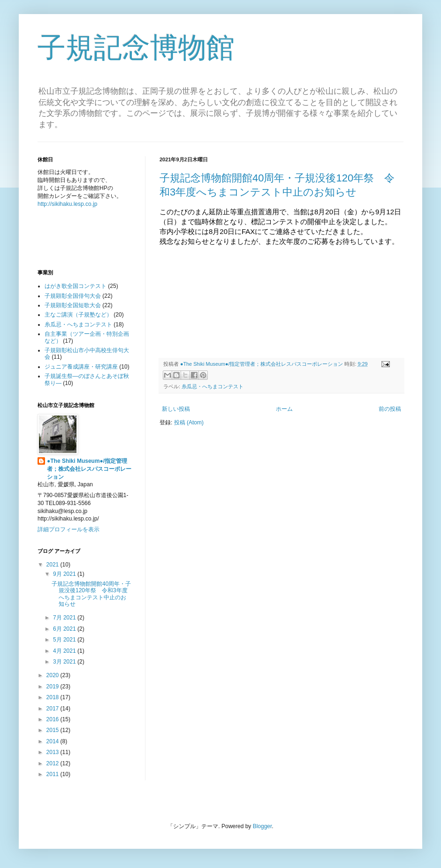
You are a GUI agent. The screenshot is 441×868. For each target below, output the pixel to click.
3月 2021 (65, 662)
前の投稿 (390, 409)
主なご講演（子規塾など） (78, 315)
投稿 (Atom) (189, 423)
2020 (53, 675)
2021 (53, 565)
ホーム (284, 409)
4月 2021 (65, 651)
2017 (53, 709)
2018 (53, 697)
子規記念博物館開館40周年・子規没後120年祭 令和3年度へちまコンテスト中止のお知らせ (91, 594)
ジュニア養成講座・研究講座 (81, 367)
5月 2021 (65, 640)
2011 (53, 774)
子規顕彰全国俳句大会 (73, 296)
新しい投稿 (176, 409)
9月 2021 (65, 574)
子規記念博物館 (136, 48)
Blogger (262, 826)
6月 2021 (65, 629)
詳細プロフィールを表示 (68, 529)
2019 (53, 687)
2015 (53, 730)
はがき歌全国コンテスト (76, 286)
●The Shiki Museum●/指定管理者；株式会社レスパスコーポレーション (89, 469)
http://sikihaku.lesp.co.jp (67, 204)
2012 (53, 763)
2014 (53, 741)
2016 (53, 719)
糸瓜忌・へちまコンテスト (213, 386)
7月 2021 (65, 618)
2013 (53, 752)
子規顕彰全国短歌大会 (73, 305)
